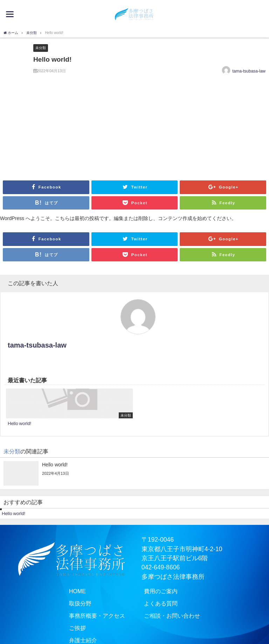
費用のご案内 (163, 591)
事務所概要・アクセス (94, 617)
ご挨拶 (71, 630)
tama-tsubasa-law (249, 71)
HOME (71, 591)
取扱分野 (75, 604)
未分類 (41, 48)
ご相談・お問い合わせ (175, 617)
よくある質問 (163, 604)
